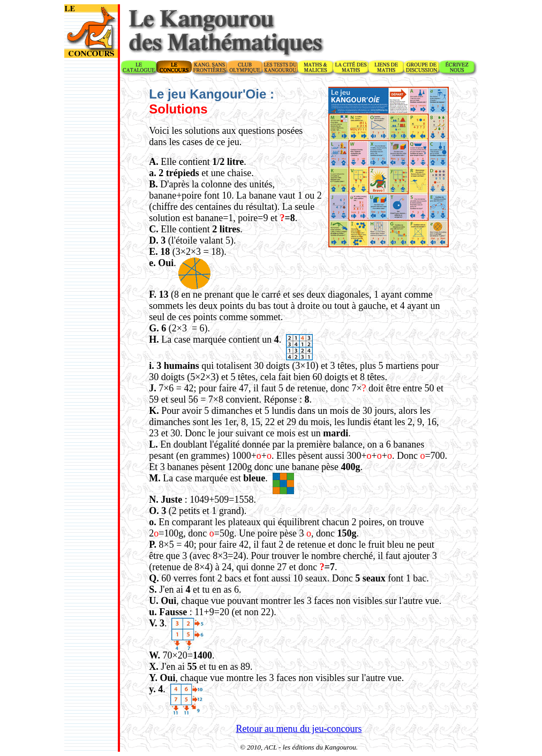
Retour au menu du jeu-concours (299, 729)
